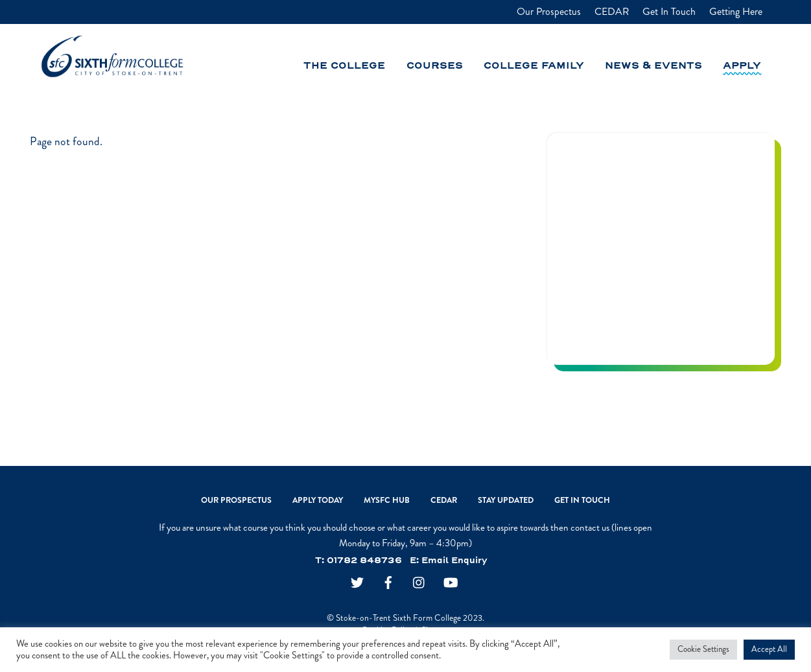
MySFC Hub (387, 500)
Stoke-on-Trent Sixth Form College (398, 618)
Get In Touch (669, 12)
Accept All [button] (769, 649)
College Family (534, 66)
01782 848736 (364, 561)
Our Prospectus (549, 12)
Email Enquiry (454, 561)
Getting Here (736, 12)
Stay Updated (506, 500)
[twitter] (357, 584)
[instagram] (419, 584)
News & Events (653, 66)
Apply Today (318, 500)
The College (344, 66)
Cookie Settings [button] (703, 649)
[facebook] (388, 584)
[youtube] (451, 584)
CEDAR (612, 12)
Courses (435, 66)
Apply (742, 66)
